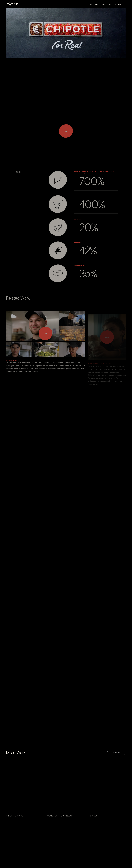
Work (90, 4)
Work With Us (117, 4)
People (103, 4)
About (96, 4)
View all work (117, 752)
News (109, 4)
